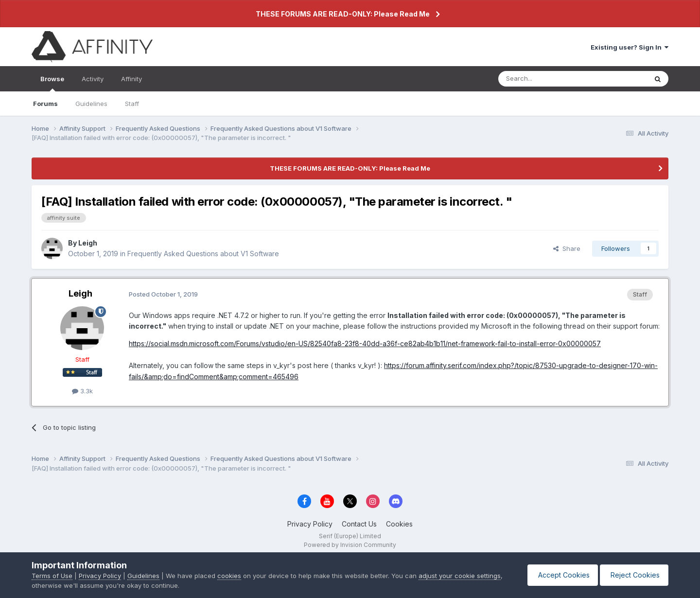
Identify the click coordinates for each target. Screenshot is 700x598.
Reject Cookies (633, 575)
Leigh (88, 243)
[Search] (548, 79)
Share (567, 248)
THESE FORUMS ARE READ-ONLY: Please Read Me (343, 14)
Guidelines (91, 104)
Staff (132, 104)
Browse (52, 83)
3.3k (82, 391)
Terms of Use (52, 576)
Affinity (131, 79)
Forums (45, 104)
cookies (229, 576)
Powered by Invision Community (350, 545)
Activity (93, 79)
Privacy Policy (310, 524)
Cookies (399, 524)
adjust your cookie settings (460, 576)
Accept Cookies (558, 575)
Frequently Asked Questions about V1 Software (203, 254)
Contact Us (359, 524)
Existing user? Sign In (630, 47)
